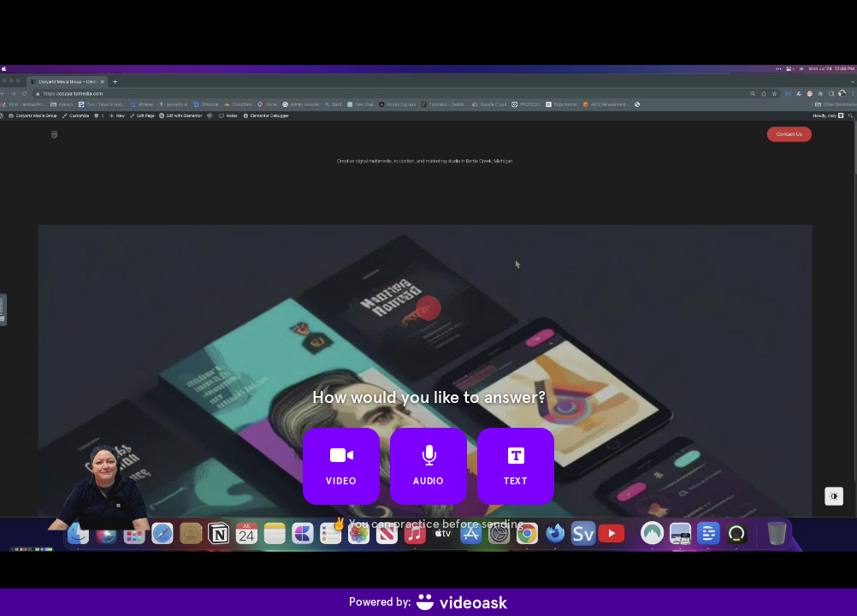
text (516, 465)
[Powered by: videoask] (428, 602)
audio (429, 465)
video (341, 465)
